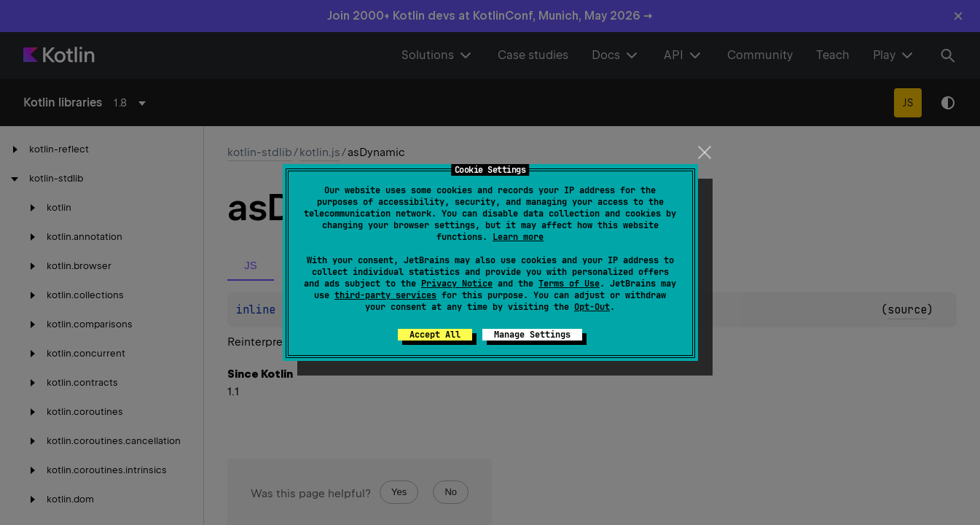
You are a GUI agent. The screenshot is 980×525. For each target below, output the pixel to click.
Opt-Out (592, 307)
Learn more (518, 237)
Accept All (435, 335)
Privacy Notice (457, 284)
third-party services (385, 295)
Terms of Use (569, 284)
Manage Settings (532, 335)
